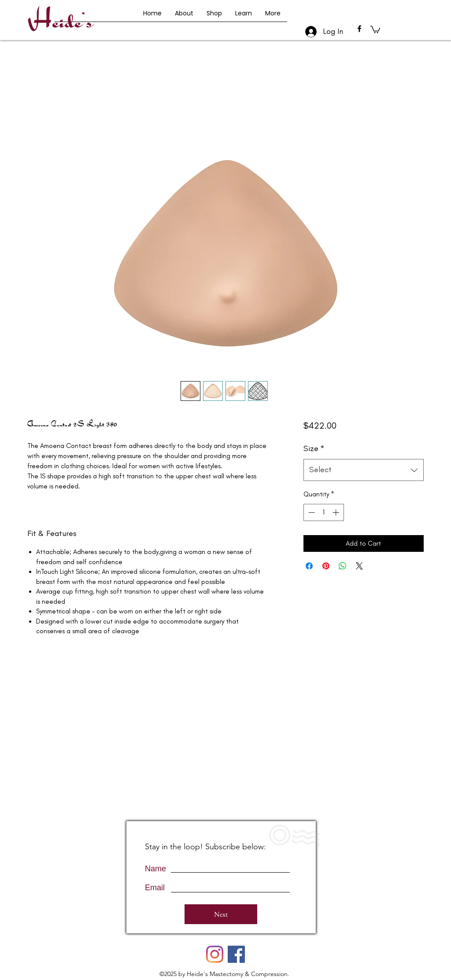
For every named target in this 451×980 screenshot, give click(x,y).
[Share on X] (359, 566)
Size (314, 448)
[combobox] (364, 470)
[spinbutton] (323, 512)
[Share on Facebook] (309, 566)
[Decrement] (311, 512)
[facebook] (359, 29)
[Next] (221, 914)
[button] (375, 29)
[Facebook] (236, 954)
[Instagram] (215, 954)
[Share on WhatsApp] (343, 566)
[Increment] (337, 512)
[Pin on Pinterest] (326, 566)
